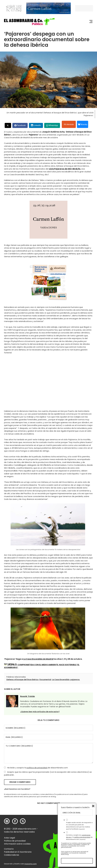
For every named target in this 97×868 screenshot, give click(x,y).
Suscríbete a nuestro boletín (75, 807)
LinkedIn (37, 125)
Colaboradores (12, 855)
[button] (29, 22)
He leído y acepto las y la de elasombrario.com (79, 837)
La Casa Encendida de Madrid (38, 659)
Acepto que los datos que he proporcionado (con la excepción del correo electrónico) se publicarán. (48, 773)
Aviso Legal (9, 838)
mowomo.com (31, 864)
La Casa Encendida (61, 680)
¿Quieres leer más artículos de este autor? (40, 712)
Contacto (9, 849)
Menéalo (69, 124)
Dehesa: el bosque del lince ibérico (22, 680)
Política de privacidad (15, 841)
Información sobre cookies (17, 844)
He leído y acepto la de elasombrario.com (36, 768)
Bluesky (83, 124)
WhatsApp (53, 125)
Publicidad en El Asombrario (18, 852)
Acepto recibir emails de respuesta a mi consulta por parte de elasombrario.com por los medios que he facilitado (79, 826)
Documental (45, 680)
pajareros (75, 680)
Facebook (21, 125)
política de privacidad (37, 768)
